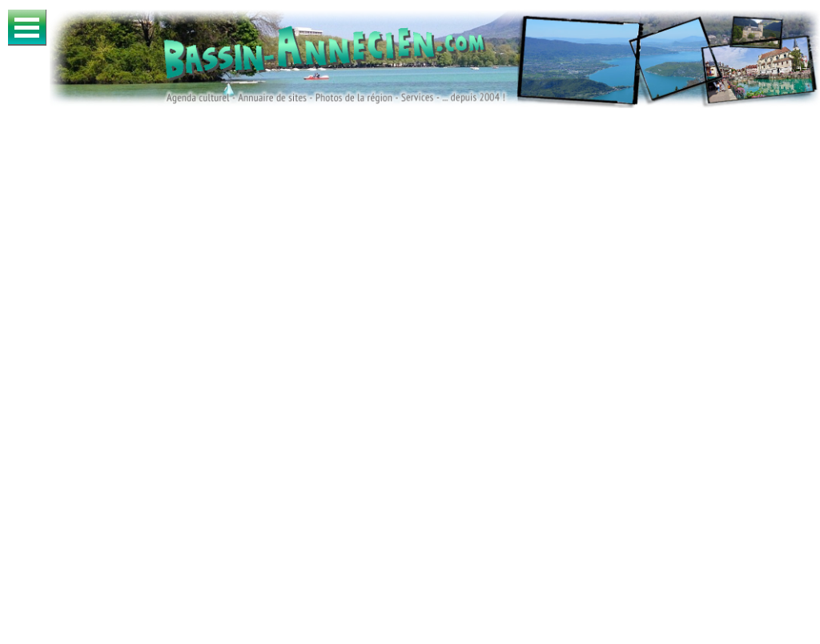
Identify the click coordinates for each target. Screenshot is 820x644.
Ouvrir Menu (27, 28)
